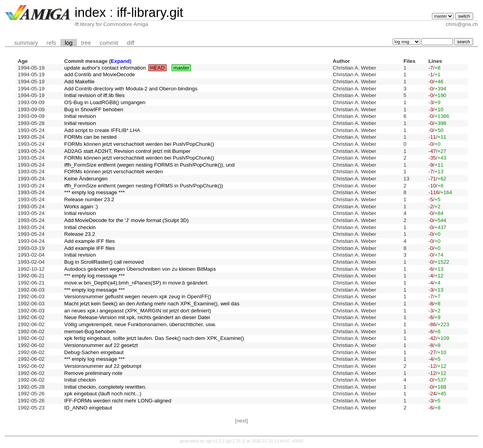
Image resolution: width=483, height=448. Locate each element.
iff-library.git (150, 12)
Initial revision (80, 116)
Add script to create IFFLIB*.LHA (102, 130)
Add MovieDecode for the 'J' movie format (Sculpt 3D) (127, 220)
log (69, 43)
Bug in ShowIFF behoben (94, 109)
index (90, 12)
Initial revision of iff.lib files (95, 95)
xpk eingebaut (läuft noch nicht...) (103, 394)
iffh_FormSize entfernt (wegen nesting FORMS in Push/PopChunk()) (144, 186)
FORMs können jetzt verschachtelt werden (114, 172)
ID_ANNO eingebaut (88, 408)
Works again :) (81, 207)
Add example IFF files (90, 241)
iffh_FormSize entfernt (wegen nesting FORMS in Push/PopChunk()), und (150, 165)
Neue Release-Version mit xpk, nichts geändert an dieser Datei (137, 317)
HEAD (157, 68)
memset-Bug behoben (90, 331)
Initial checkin (80, 227)
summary (26, 43)
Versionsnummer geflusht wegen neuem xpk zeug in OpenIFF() (138, 297)
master (181, 68)
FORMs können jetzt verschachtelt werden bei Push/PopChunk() (139, 144)
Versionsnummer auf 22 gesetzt (101, 345)
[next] (242, 421)
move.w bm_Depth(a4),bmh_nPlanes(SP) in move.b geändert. (137, 283)
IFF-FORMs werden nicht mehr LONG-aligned (118, 401)
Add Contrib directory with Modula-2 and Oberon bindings (131, 89)
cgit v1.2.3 (215, 441)
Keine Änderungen (86, 179)
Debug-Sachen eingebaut (94, 352)
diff (131, 43)
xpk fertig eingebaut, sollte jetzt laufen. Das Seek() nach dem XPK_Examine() (154, 338)
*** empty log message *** (95, 192)
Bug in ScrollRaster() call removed (104, 262)
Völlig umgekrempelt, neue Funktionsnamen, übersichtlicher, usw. (140, 324)
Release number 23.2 (89, 199)
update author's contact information (105, 68)
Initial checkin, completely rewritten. (106, 387)
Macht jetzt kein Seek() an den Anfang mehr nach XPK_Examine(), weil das (152, 304)
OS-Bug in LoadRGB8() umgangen (105, 102)
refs (51, 43)
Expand (120, 61)
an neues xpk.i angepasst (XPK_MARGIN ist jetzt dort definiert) (138, 311)
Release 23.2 (80, 234)
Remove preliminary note (93, 373)
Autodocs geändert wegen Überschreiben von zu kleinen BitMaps (140, 269)
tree (86, 43)
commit (109, 43)
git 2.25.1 (236, 441)
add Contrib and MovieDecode (100, 74)
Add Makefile (80, 82)
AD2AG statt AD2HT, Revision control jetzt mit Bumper (127, 151)
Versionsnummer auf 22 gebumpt (103, 366)
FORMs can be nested (91, 137)
